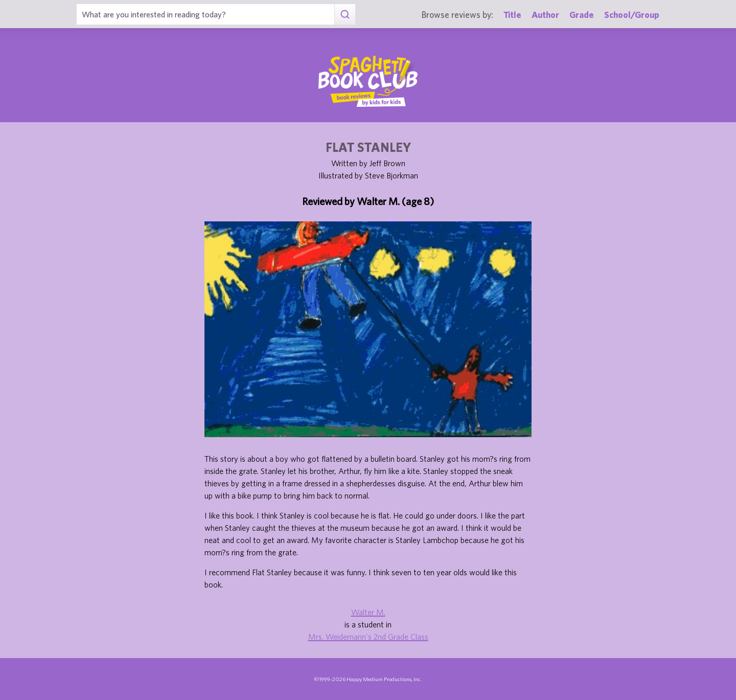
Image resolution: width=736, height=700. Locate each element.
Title (512, 15)
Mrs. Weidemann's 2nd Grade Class (368, 637)
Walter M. (368, 612)
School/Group (632, 15)
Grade (582, 15)
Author (545, 15)
